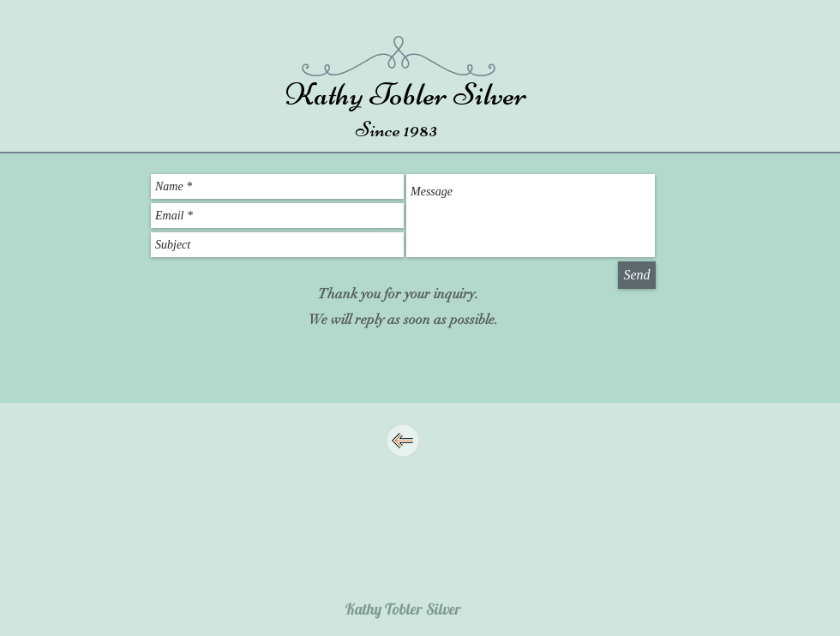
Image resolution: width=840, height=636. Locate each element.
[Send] (637, 275)
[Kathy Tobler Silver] (403, 609)
